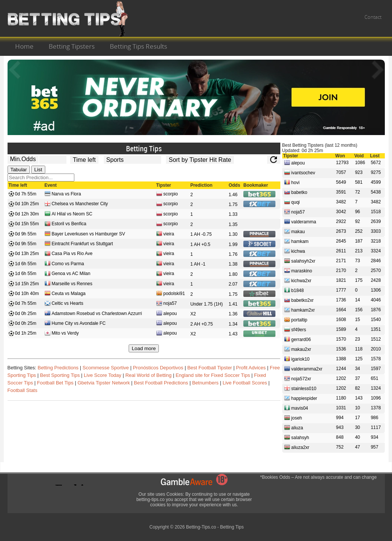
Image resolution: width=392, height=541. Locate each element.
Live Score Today (103, 375)
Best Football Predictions (161, 383)
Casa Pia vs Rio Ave (69, 254)
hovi (292, 182)
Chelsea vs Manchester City (76, 204)
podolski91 (171, 294)
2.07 (233, 284)
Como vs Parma (64, 264)
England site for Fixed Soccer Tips (213, 375)
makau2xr (298, 349)
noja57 (167, 304)
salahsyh (297, 437)
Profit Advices (251, 368)
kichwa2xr (298, 280)
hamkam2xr (300, 310)
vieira (165, 234)
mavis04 (296, 408)
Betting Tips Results (138, 46)
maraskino (298, 270)
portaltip (296, 320)
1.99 (233, 244)
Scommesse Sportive (106, 368)
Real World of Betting (148, 375)
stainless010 (300, 388)
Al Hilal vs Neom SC (68, 214)
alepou (167, 314)
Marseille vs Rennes (68, 284)
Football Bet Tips (55, 383)
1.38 (233, 264)
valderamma (300, 221)
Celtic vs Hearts (64, 304)
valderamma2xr (303, 369)
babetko (296, 192)
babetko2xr (299, 300)
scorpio (167, 194)
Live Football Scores (245, 383)
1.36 (233, 314)
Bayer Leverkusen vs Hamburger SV (85, 234)
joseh (293, 418)
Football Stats (23, 390)
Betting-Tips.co (201, 527)
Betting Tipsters (72, 46)
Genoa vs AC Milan (68, 274)
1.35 (233, 224)
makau (294, 231)
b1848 (294, 290)
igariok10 (297, 359)
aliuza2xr (297, 447)
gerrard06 (297, 339)
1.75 (233, 204)
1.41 (233, 304)
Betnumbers (205, 383)
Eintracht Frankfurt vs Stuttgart (79, 244)
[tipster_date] (84, 160)
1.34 (233, 324)
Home (24, 46)
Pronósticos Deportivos (158, 368)
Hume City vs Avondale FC (75, 324)
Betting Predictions (58, 368)
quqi (292, 202)
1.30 (233, 234)
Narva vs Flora (63, 194)
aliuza (294, 427)
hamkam (296, 241)
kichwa (295, 251)
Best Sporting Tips (60, 375)
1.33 (233, 214)
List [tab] (38, 170)
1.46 (233, 195)
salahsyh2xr (300, 261)
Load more (144, 348)
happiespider (301, 398)
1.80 (233, 274)
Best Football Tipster (210, 368)
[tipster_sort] (200, 160)
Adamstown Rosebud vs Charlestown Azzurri (93, 314)
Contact (373, 17)
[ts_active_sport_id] (132, 160)
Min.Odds (23, 159)
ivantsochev (300, 172)
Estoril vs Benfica (65, 224)
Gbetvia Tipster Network (104, 383)
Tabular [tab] (19, 170)
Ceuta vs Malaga (65, 294)
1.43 (233, 334)
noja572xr (298, 378)
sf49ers (295, 329)
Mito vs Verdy (62, 334)
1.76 (233, 254)
